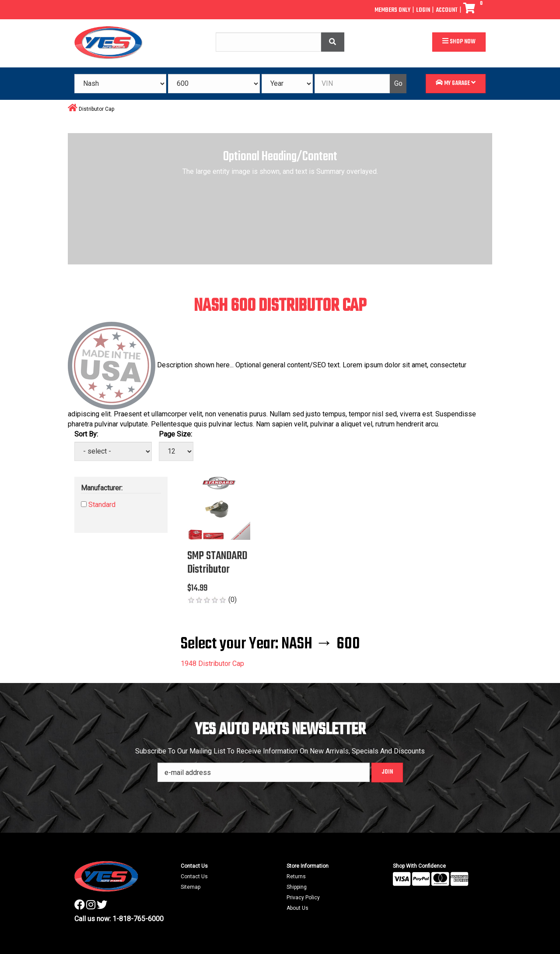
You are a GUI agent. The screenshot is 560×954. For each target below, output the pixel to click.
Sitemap (191, 887)
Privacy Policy (303, 898)
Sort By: (86, 434)
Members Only (392, 10)
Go (398, 83)
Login (423, 10)
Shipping (297, 887)
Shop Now (459, 42)
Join (387, 772)
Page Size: (175, 434)
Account (447, 10)
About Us (297, 908)
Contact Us (194, 877)
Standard (102, 505)
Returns (296, 877)
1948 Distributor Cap (212, 664)
